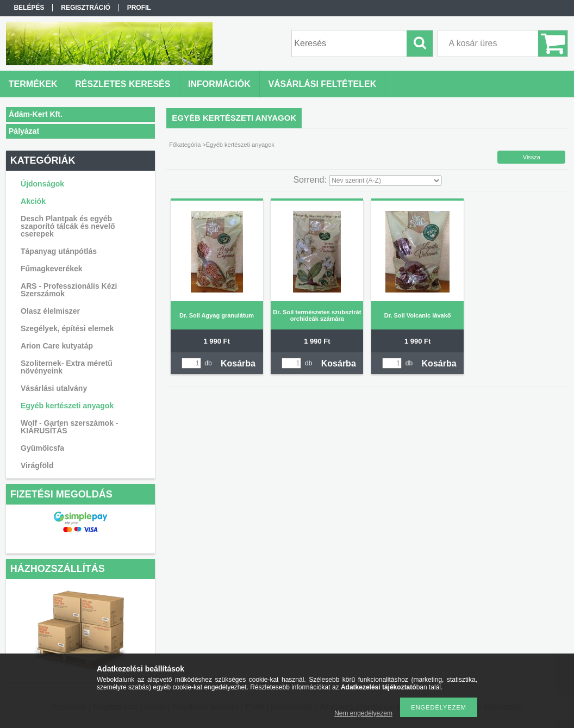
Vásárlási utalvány (54, 388)
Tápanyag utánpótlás (59, 251)
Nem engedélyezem (363, 713)
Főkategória (185, 145)
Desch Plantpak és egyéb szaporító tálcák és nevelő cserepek (68, 226)
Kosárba (238, 363)
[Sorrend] (385, 181)
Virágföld (37, 465)
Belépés (29, 8)
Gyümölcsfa (42, 448)
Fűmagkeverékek (52, 269)
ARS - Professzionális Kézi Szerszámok (69, 290)
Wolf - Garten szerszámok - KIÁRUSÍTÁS (69, 427)
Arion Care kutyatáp (57, 346)
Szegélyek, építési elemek (67, 328)
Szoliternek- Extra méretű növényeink (67, 367)
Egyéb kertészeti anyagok (67, 406)
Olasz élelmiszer (50, 311)
